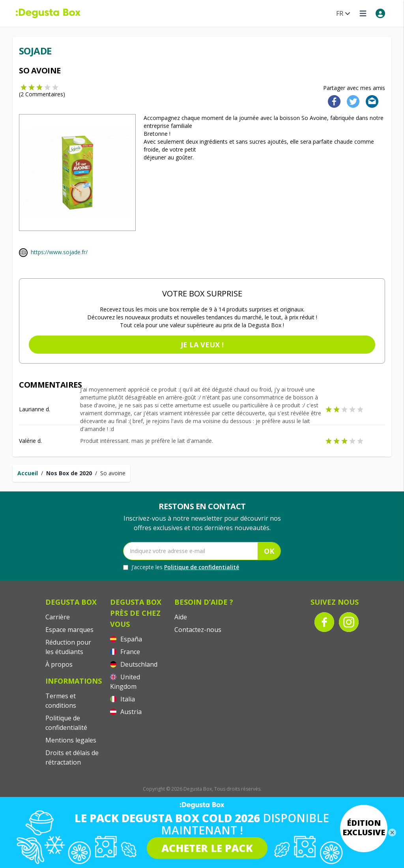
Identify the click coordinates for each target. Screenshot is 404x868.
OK (269, 551)
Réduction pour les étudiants (68, 647)
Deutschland (134, 664)
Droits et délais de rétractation (72, 757)
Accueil (28, 473)
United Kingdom (125, 682)
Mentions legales (71, 740)
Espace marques (69, 630)
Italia (123, 699)
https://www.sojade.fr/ (59, 252)
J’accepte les (181, 567)
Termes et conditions (61, 701)
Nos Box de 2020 (69, 473)
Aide (181, 617)
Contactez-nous (198, 630)
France (125, 652)
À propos (59, 664)
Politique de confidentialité (202, 567)
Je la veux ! (202, 345)
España (126, 639)
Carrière (58, 617)
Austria (126, 712)
